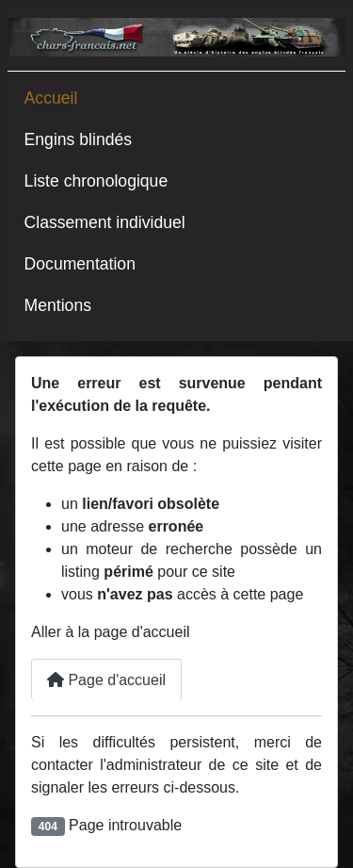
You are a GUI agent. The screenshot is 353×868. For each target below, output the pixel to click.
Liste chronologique (96, 181)
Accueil (51, 98)
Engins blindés (78, 139)
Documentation (80, 264)
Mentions (58, 305)
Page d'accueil (106, 680)
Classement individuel (105, 222)
